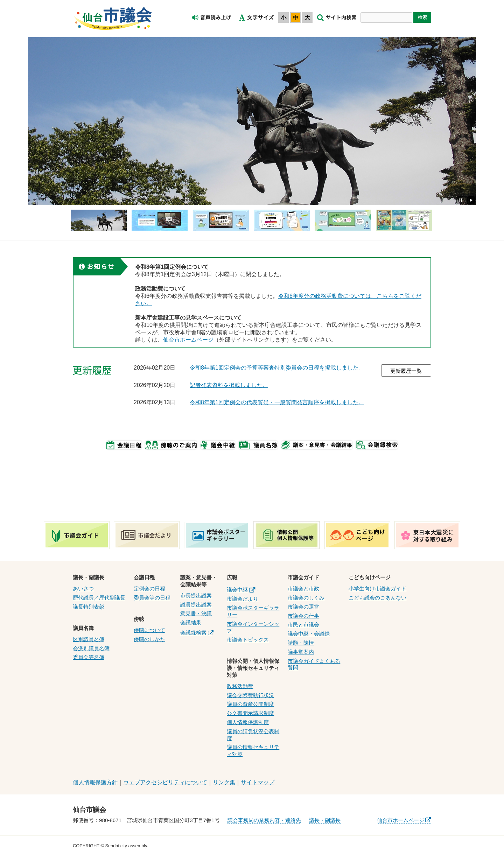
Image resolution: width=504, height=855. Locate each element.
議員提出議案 (196, 605)
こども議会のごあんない (377, 598)
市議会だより (243, 599)
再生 (471, 200)
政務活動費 (240, 686)
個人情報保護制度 (248, 722)
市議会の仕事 (303, 616)
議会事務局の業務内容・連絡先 (264, 820)
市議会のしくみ (306, 598)
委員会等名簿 (89, 657)
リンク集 (224, 782)
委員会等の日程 (152, 598)
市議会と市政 (303, 588)
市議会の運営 (303, 607)
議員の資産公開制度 (250, 704)
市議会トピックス (248, 640)
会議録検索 (197, 633)
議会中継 (241, 590)
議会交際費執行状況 (250, 695)
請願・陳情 (301, 643)
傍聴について (149, 630)
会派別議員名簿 (91, 648)
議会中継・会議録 (309, 634)
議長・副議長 (325, 820)
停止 (460, 200)
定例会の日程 (149, 588)
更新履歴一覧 (406, 371)
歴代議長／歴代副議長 (99, 598)
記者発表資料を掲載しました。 (229, 385)
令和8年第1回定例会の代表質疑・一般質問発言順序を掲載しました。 (277, 402)
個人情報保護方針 (95, 782)
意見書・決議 (196, 613)
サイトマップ (258, 782)
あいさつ (83, 588)
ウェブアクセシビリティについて (165, 782)
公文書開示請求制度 (250, 713)
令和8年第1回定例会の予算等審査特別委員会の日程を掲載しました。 (277, 368)
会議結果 (191, 622)
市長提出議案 (196, 595)
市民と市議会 (303, 625)
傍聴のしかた (149, 639)
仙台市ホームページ (188, 340)
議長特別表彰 (89, 607)
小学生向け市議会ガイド (377, 588)
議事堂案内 (301, 652)
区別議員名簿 (89, 639)
